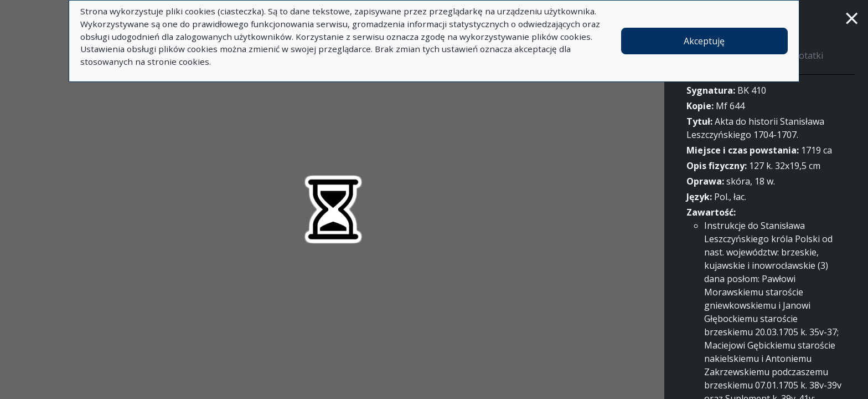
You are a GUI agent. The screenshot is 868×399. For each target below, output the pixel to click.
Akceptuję (704, 41)
